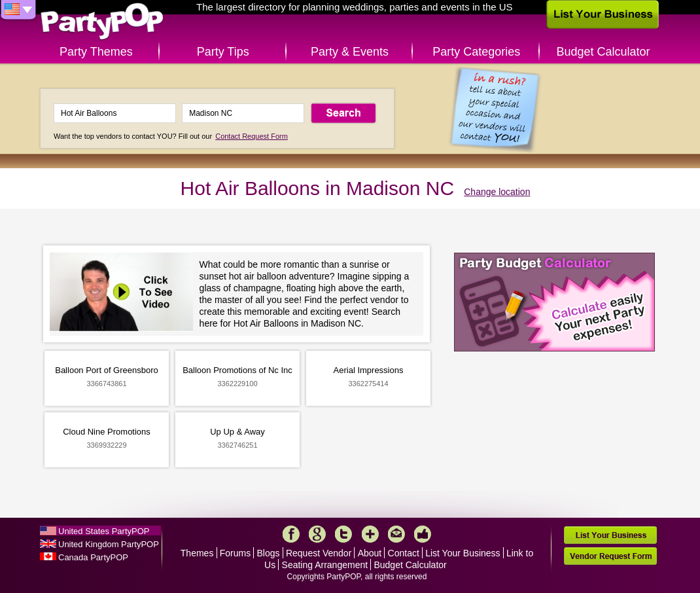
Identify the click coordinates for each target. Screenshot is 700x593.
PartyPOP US (102, 22)
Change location (497, 192)
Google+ (317, 534)
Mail (396, 534)
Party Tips (223, 52)
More (370, 534)
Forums (235, 553)
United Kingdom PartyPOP (109, 544)
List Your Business (463, 553)
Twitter (343, 534)
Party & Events (350, 52)
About (370, 553)
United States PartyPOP (104, 531)
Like (423, 534)
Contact (404, 553)
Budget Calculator (604, 52)
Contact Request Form (252, 136)
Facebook (291, 534)
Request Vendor (319, 553)
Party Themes (96, 52)
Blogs (269, 553)
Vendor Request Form (610, 556)
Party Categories (476, 52)
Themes (197, 553)
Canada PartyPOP (93, 557)
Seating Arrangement (325, 565)
